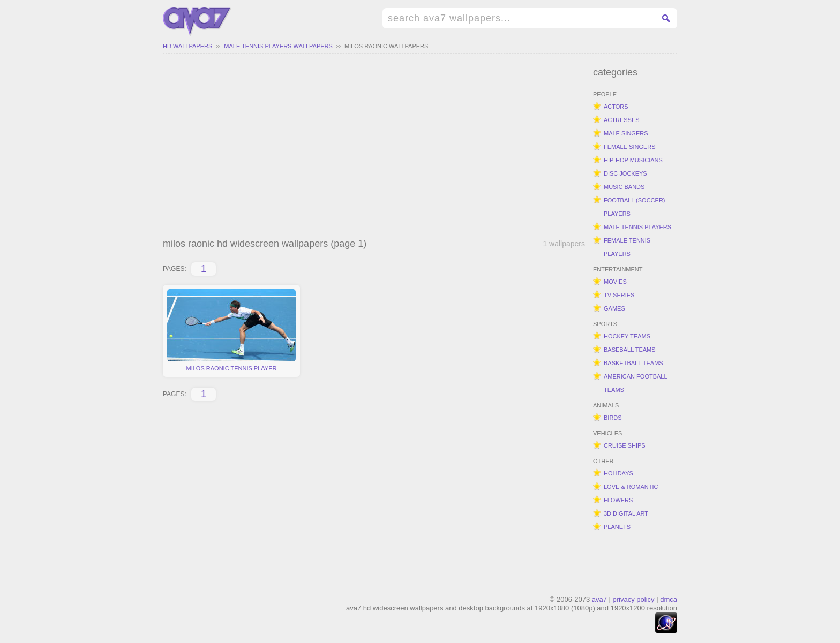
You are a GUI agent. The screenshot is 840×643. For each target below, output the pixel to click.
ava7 (599, 599)
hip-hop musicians (633, 160)
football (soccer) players (635, 207)
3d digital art (626, 513)
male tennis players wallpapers (278, 46)
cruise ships (625, 445)
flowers (618, 500)
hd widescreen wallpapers (197, 22)
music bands (624, 187)
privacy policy (634, 599)
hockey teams (627, 336)
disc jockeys (625, 173)
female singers (630, 147)
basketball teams (633, 363)
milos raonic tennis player (231, 330)
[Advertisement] (374, 147)
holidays (618, 473)
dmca (669, 599)
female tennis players (627, 247)
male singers (626, 133)
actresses (622, 120)
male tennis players (637, 227)
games (614, 308)
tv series (619, 295)
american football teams (636, 383)
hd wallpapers (187, 46)
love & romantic (631, 487)
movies (615, 282)
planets (617, 527)
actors (616, 107)
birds (613, 418)
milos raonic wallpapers (386, 46)
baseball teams (630, 350)
